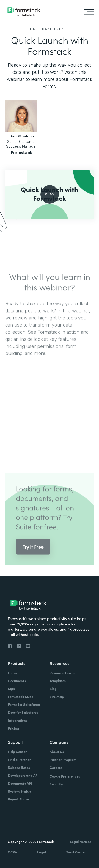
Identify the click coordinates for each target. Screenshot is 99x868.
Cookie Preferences (65, 776)
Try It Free (33, 553)
